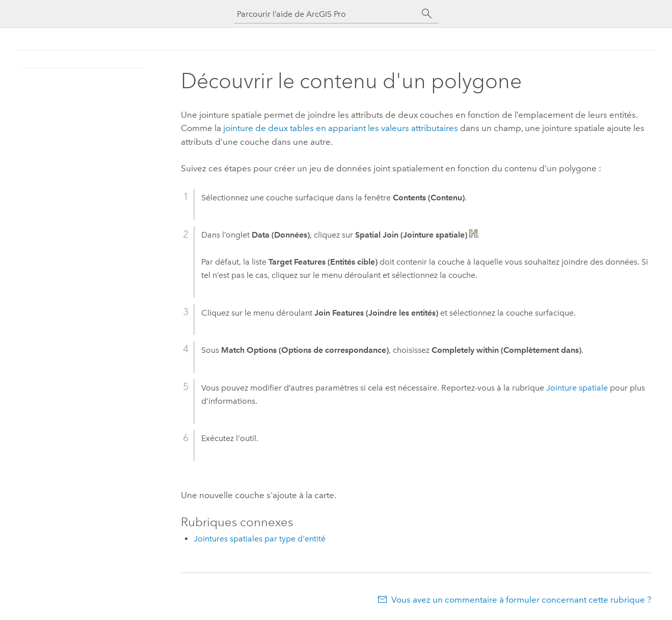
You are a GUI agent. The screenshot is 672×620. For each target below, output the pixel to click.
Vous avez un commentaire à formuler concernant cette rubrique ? (521, 600)
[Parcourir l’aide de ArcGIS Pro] (326, 14)
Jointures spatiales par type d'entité (260, 539)
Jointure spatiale (577, 388)
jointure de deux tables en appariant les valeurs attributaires (341, 128)
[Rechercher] (427, 14)
